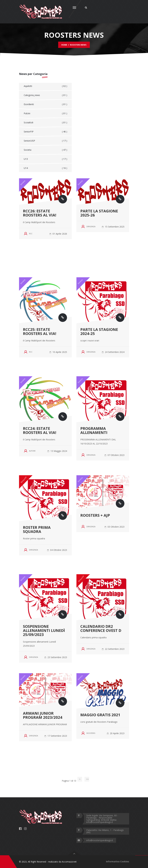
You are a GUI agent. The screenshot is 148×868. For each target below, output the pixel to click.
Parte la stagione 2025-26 (99, 213)
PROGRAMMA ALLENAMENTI (94, 430)
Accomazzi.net (69, 862)
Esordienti (45, 104)
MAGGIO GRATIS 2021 (100, 715)
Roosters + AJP (95, 515)
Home (64, 45)
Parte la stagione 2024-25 (99, 331)
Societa (45, 150)
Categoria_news (45, 95)
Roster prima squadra (37, 529)
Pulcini (45, 113)
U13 (45, 159)
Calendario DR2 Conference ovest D (101, 628)
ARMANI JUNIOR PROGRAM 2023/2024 (43, 715)
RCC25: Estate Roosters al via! (40, 331)
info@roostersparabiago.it (100, 840)
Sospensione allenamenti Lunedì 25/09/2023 (44, 630)
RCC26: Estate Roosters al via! (40, 213)
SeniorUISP (45, 141)
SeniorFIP (45, 132)
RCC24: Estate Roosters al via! (40, 430)
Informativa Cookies (118, 861)
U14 (45, 168)
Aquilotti (45, 86)
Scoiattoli (45, 123)
